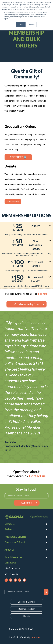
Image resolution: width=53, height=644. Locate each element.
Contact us (37, 476)
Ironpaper (36, 637)
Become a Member (26, 602)
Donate (27, 616)
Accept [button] (21, 25)
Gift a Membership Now (27, 304)
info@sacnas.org (13, 568)
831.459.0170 (12, 574)
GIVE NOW (12, 202)
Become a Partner (26, 609)
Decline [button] (32, 25)
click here (42, 294)
